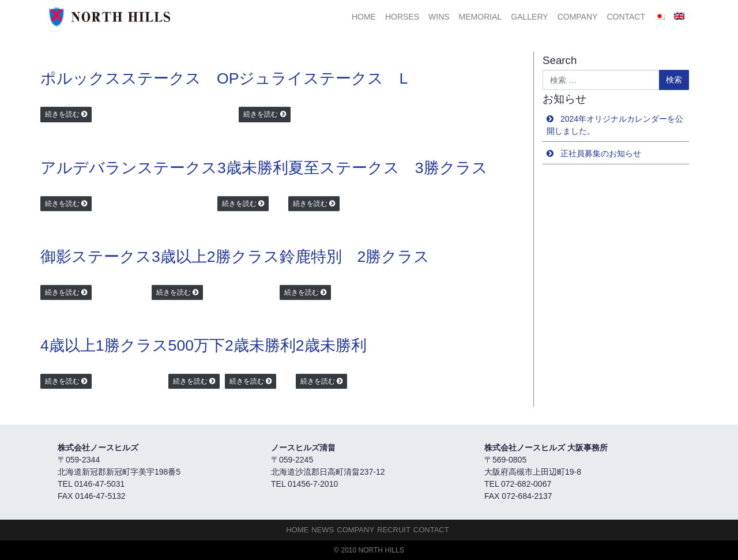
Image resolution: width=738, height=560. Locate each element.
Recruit (394, 530)
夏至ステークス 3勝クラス (388, 168)
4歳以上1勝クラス (104, 345)
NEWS (323, 530)
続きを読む (62, 114)
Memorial (481, 17)
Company (578, 17)
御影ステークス (96, 257)
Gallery (529, 17)
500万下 (197, 345)
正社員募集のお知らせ (601, 153)
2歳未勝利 (260, 345)
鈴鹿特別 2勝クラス (355, 257)
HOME (364, 17)
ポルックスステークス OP (140, 78)
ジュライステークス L (323, 78)
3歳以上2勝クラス (216, 257)
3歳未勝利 (253, 168)
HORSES (402, 17)
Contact (626, 17)
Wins (439, 17)
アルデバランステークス (129, 168)
